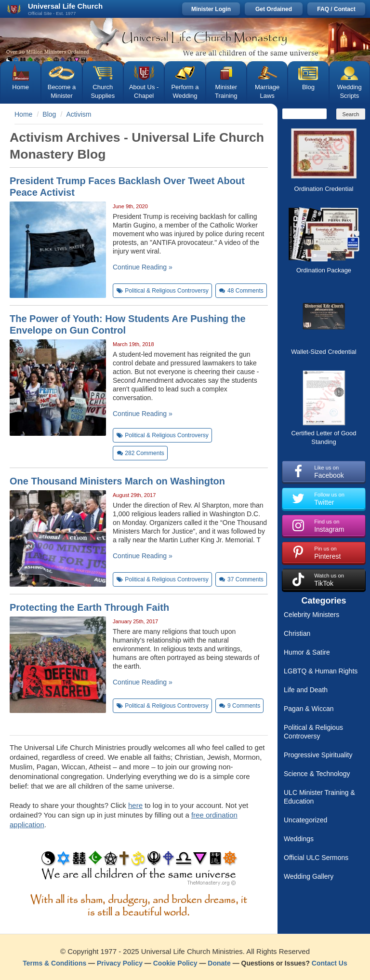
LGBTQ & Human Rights (321, 671)
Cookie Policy (175, 963)
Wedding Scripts (350, 91)
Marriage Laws (267, 91)
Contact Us (330, 963)
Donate (219, 963)
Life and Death (306, 690)
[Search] (304, 114)
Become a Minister (62, 91)
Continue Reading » (143, 267)
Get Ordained (274, 9)
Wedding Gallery (309, 876)
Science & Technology (317, 774)
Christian (297, 633)
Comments (241, 291)
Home (20, 87)
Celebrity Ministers (311, 615)
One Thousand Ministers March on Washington (117, 481)
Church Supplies (103, 91)
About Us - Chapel (144, 91)
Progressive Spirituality (318, 755)
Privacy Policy (120, 963)
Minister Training (226, 91)
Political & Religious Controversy (313, 732)
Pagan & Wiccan (309, 709)
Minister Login (211, 9)
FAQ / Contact (336, 9)
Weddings (299, 839)
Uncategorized (305, 820)
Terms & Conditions (54, 963)
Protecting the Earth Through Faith (89, 607)
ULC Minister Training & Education (319, 797)
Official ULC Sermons (316, 858)
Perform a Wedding (185, 91)
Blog (308, 87)
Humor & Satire (307, 652)
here (135, 805)
